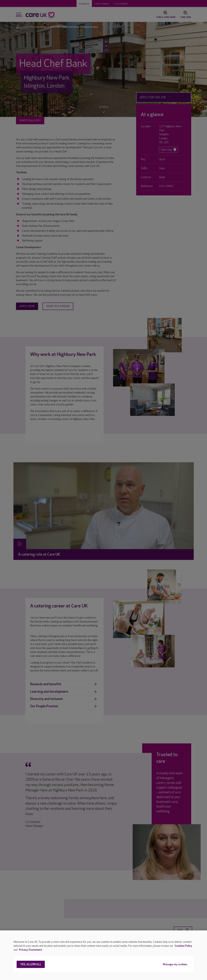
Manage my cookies (175, 965)
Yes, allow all (31, 965)
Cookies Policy (183, 946)
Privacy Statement (31, 950)
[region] (104, 955)
